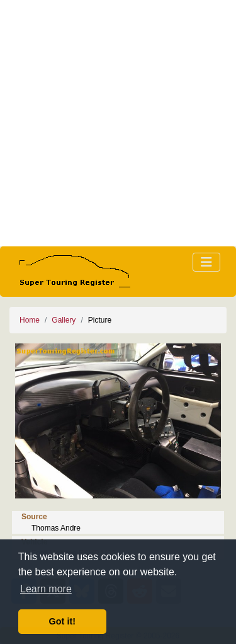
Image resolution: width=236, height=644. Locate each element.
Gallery (64, 320)
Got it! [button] (62, 621)
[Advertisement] (118, 123)
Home (30, 320)
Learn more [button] (46, 589)
